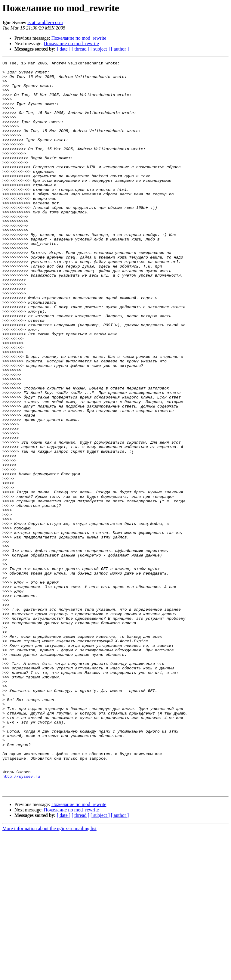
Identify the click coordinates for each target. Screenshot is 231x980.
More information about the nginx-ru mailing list (49, 975)
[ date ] (64, 49)
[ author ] (120, 49)
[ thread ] (80, 49)
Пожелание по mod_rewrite (79, 38)
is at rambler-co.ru (45, 22)
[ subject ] (100, 49)
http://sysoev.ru (21, 920)
